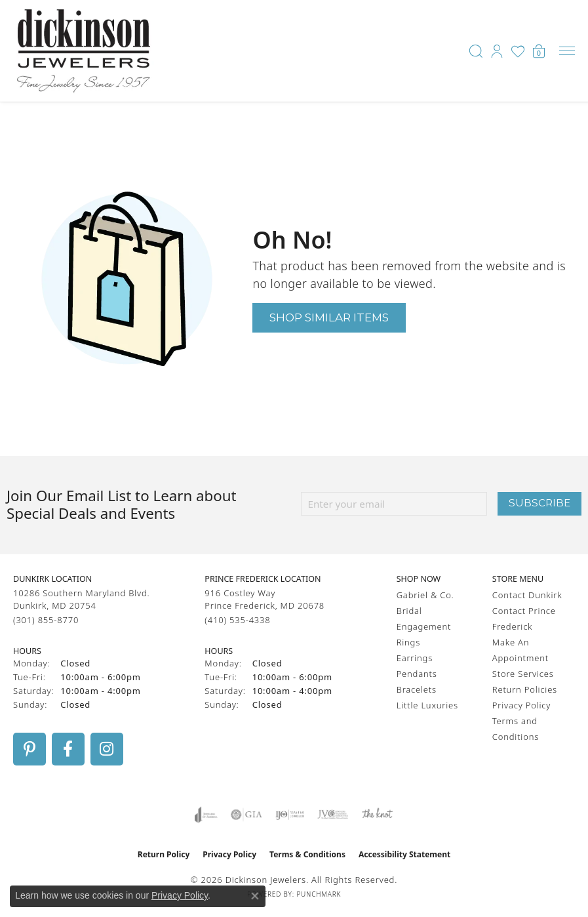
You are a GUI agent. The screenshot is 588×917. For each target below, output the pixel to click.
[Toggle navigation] (567, 51)
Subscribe (539, 503)
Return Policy (164, 854)
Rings (408, 642)
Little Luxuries (427, 705)
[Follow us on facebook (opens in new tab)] (68, 749)
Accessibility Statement (404, 854)
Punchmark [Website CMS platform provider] (319, 894)
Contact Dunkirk (527, 595)
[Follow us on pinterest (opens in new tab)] (29, 749)
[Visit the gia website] (246, 815)
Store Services (523, 674)
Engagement (424, 626)
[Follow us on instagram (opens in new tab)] (107, 749)
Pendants (417, 674)
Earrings (415, 658)
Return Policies (525, 689)
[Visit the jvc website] (333, 815)
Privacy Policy (521, 705)
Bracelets (417, 689)
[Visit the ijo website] (290, 815)
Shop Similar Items (329, 317)
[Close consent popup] (255, 896)
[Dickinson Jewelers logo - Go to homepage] (84, 51)
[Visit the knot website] (377, 815)
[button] (476, 51)
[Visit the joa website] (206, 815)
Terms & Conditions (307, 854)
